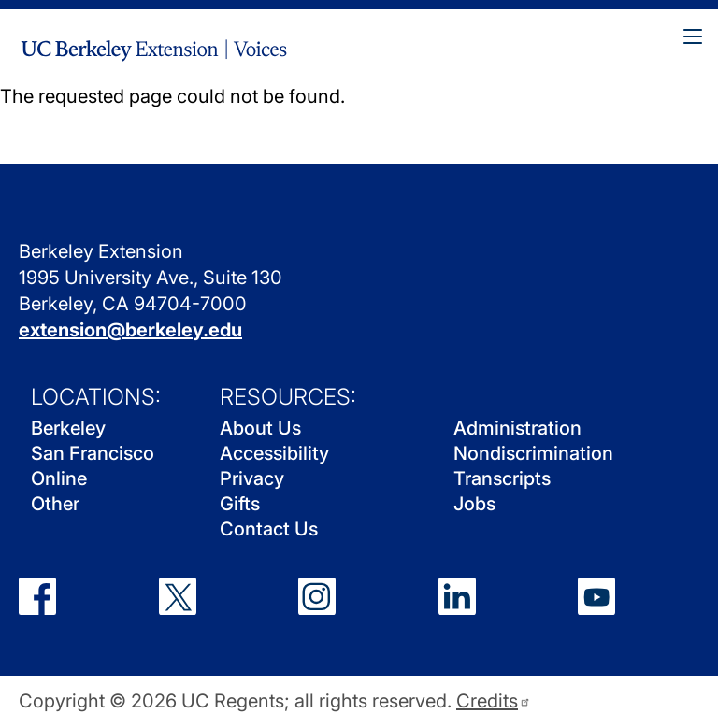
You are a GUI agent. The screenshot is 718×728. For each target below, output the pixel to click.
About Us (260, 428)
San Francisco (93, 453)
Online (59, 478)
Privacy (252, 478)
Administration (517, 428)
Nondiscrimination (533, 453)
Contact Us (269, 529)
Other (55, 504)
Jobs (474, 504)
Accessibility (274, 453)
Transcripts (502, 478)
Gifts (240, 504)
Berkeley (68, 428)
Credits (494, 701)
